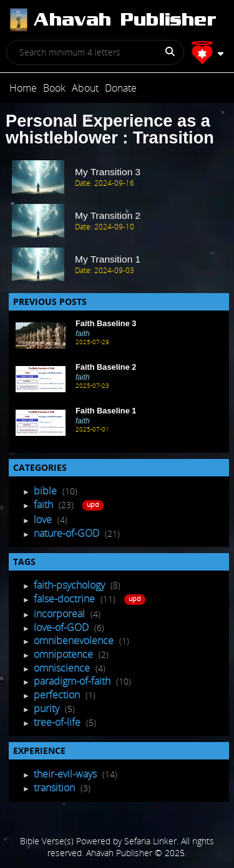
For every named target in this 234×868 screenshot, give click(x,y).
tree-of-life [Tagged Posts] (58, 722)
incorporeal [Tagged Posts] (61, 614)
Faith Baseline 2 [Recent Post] (106, 367)
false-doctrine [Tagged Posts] (66, 599)
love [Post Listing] (44, 519)
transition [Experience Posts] (56, 788)
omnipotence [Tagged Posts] (65, 654)
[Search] (165, 56)
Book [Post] (54, 88)
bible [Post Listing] (46, 491)
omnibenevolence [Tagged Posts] (75, 640)
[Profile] (207, 52)
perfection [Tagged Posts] (58, 695)
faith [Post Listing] (45, 504)
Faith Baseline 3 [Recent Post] (106, 323)
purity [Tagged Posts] (48, 708)
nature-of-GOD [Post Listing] (68, 533)
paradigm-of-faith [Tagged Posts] (73, 681)
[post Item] (117, 178)
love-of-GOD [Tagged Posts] (62, 627)
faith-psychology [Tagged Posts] (71, 585)
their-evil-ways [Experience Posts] (66, 774)
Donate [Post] (121, 88)
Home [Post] (23, 88)
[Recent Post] (41, 335)
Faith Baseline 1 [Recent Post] (106, 411)
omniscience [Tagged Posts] (63, 668)
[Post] (112, 20)
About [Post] (85, 88)
